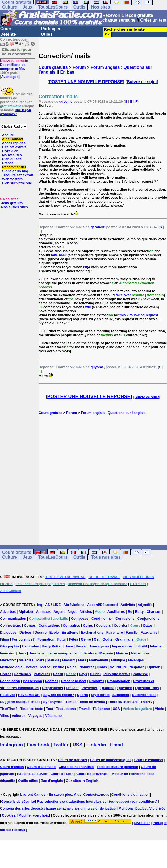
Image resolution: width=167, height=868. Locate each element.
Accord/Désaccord (103, 605)
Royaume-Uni (29, 695)
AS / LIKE (53, 605)
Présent (72, 688)
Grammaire (125, 639)
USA (116, 709)
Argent (59, 612)
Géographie (10, 646)
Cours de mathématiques (110, 760)
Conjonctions (149, 619)
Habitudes (30, 646)
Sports (83, 695)
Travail (84, 709)
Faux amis (149, 632)
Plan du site (12, 159)
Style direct (100, 695)
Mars (40, 660)
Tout (50, 709)
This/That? (9, 709)
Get (97, 639)
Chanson (154, 612)
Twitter (61, 745)
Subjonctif (121, 695)
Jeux (27, 7)
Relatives (8, 695)
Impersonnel (122, 646)
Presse (8, 163)
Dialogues (8, 632)
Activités (128, 605)
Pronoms (97, 681)
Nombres (87, 667)
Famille (132, 632)
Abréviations (74, 605)
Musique (118, 660)
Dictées (26, 632)
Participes (23, 674)
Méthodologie (11, 667)
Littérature (88, 653)
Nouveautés (12, 155)
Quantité (107, 688)
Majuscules (140, 653)
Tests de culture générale (117, 767)
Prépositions (53, 688)
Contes (30, 625)
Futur (62, 639)
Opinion (154, 667)
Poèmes (52, 681)
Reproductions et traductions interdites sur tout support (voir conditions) (97, 801)
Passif (58, 674)
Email (116, 745)
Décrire (41, 632)
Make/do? (8, 660)
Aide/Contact (12, 139)
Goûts (107, 639)
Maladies (26, 660)
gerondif (97, 227)
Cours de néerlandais (76, 767)
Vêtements (54, 716)
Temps (71, 702)
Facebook (38, 745)
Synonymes (53, 702)
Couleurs (103, 625)
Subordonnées (144, 695)
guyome (66, 101)
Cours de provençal (92, 774)
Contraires (71, 625)
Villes (5, 716)
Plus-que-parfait (117, 674)
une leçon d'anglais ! (15, 112)
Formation (46, 639)
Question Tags (147, 688)
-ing (39, 605)
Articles (86, 612)
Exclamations (92, 632)
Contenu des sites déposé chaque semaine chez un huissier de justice (58, 808)
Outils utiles (28, 781)
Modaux (69, 660)
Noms (102, 667)
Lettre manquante (62, 653)
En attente (70, 632)
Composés (80, 619)
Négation (137, 667)
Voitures (19, 716)
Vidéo (159, 709)
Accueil (8, 135)
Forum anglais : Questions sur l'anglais (113, 413)
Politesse (140, 674)
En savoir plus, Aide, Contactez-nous (79, 795)
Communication (13, 619)
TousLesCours (53, 7)
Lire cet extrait (14, 147)
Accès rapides (14, 143)
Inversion (8, 653)
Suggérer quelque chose (20, 702)
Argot (72, 612)
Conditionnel (102, 619)
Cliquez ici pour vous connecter (17, 51)
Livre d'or (10, 151)
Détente (8, 34)
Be (130, 612)
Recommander (14, 167)
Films (5, 639)
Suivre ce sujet (142, 82)
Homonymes (99, 646)
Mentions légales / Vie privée (142, 808)
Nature (59, 667)
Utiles (47, 34)
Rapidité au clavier (32, 774)
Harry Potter (52, 646)
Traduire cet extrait (18, 175)
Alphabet (26, 612)
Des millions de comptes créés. (14, 65)
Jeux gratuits (12, 203)
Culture (10, 7)
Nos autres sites (14, 207)
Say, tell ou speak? (59, 695)
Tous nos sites (106, 557)
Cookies (9, 815)
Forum (79, 67)
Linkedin (96, 745)
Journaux (37, 653)
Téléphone (101, 709)
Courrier (121, 625)
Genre (86, 639)
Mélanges (136, 660)
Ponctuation (10, 681)
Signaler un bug (15, 171)
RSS (78, 745)
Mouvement (99, 660)
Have (69, 646)
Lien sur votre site (17, 183)
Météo (45, 667)
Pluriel (95, 674)
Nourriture (118, 667)
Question (125, 688)
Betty (139, 612)
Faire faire (115, 632)
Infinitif (141, 646)
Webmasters (12, 179)
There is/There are (123, 702)
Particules (42, 674)
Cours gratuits (53, 67)
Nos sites (100, 7)
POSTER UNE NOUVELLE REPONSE (86, 82)
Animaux (43, 612)
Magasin (106, 653)
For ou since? (23, 639)
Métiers (31, 667)
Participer (51, 29)
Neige (72, 667)
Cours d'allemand (41, 767)
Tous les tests (32, 709)
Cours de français (73, 760)
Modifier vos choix (34, 815)
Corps (88, 625)
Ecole (54, 632)
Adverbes (8, 612)
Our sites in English (82, 781)
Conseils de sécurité (18, 801)
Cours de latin (62, 774)
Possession (32, 681)
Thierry (147, 702)
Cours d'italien (12, 767)
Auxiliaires (116, 612)
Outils (79, 7)
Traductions (66, 709)
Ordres (6, 674)
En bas (67, 72)
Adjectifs (145, 605)
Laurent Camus (33, 795)
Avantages (10, 77)
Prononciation (119, 681)
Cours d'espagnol (149, 760)
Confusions (125, 619)
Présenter (89, 688)
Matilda (53, 660)
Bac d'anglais (52, 781)
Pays (83, 674)
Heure (81, 646)
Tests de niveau (92, 702)
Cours (6, 29)
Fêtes (73, 639)
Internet (156, 646)
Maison (122, 653)
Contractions (49, 625)
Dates (148, 625)
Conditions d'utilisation (131, 795)
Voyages (36, 716)
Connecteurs (11, 625)
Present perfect (74, 681)
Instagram (11, 745)
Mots (82, 660)
